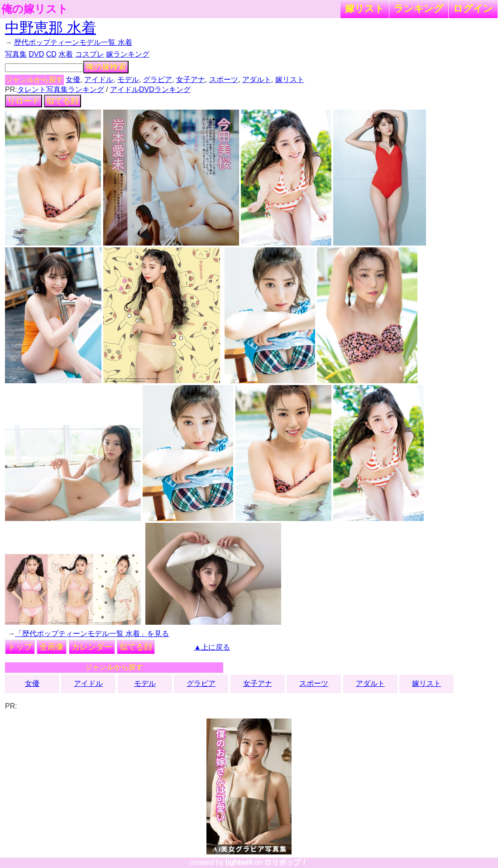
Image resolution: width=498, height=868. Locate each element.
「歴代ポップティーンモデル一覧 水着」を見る (92, 634)
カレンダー (92, 647)
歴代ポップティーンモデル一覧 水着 (73, 42)
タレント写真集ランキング (61, 89)
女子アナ (191, 80)
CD (51, 54)
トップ (20, 647)
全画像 (52, 647)
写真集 (16, 54)
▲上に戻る (212, 647)
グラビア (158, 80)
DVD (36, 54)
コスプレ (90, 54)
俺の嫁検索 (106, 67)
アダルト (257, 80)
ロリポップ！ (286, 862)
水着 (66, 54)
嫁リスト (365, 8)
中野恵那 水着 (50, 28)
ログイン (473, 8)
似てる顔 (62, 101)
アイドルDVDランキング (150, 89)
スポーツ (224, 80)
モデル (128, 80)
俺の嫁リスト (35, 9)
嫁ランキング (128, 54)
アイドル (99, 80)
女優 (73, 80)
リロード (24, 101)
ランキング (419, 8)
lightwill (239, 862)
